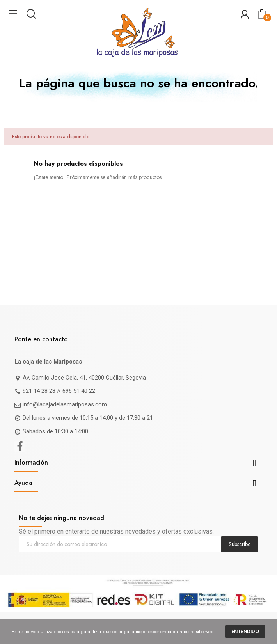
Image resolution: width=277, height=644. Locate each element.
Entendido (245, 632)
